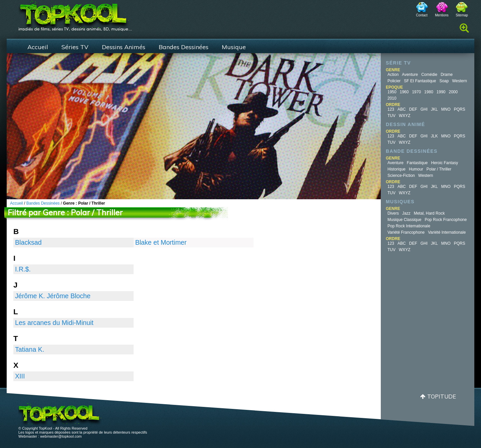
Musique (234, 47)
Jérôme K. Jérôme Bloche (53, 296)
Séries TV (75, 47)
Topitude (442, 396)
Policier (394, 81)
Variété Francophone (406, 232)
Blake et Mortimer (161, 242)
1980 (429, 92)
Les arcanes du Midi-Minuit (54, 323)
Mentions (442, 15)
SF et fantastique (420, 81)
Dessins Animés (124, 47)
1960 (404, 92)
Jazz (406, 213)
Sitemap (462, 15)
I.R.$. (23, 269)
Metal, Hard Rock (429, 213)
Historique (396, 169)
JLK (434, 136)
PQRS (460, 109)
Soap (444, 81)
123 (391, 109)
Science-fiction (401, 176)
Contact (422, 15)
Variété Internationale (447, 232)
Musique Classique (404, 220)
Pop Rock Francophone (446, 220)
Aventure (410, 75)
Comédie (429, 75)
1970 (416, 92)
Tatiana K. (30, 349)
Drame (447, 75)
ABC (402, 109)
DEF (413, 109)
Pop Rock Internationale (409, 226)
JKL (434, 109)
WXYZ (405, 116)
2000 (453, 92)
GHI (424, 109)
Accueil (38, 47)
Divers (393, 213)
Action (393, 75)
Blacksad (28, 242)
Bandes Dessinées (184, 47)
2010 (392, 98)
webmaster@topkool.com (61, 436)
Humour (416, 169)
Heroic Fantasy (445, 163)
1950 (392, 92)
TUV (391, 116)
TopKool (75, 14)
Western (459, 81)
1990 (441, 92)
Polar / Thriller (439, 169)
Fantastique (417, 163)
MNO (446, 109)
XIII (20, 376)
